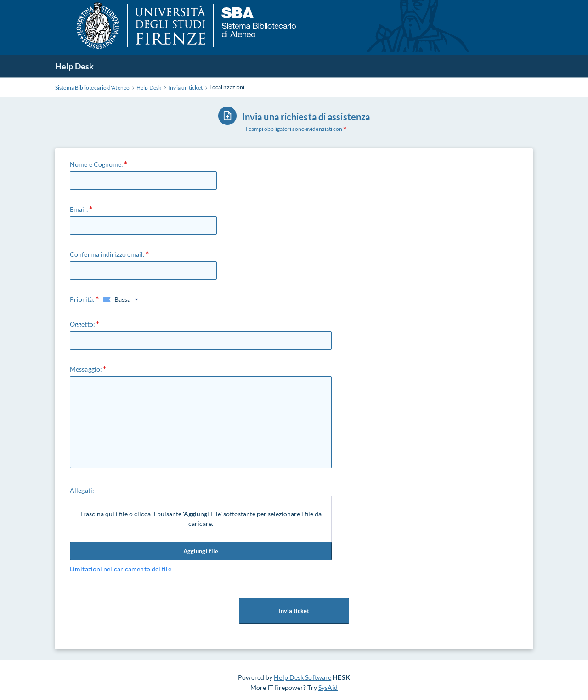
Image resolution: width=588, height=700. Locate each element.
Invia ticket (294, 611)
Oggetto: (82, 324)
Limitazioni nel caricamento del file (121, 569)
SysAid (328, 687)
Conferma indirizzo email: (107, 254)
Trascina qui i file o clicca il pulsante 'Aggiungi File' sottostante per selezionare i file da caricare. (201, 519)
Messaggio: (86, 369)
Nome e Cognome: (97, 164)
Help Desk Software (302, 677)
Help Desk (74, 66)
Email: (79, 209)
